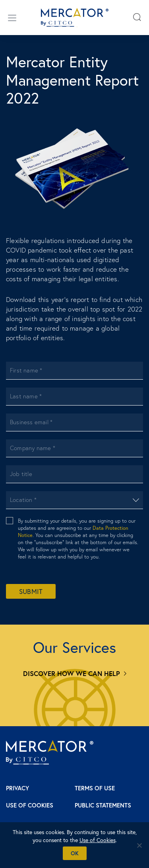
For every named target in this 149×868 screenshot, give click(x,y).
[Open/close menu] (12, 18)
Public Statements (103, 805)
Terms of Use (95, 788)
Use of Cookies (30, 805)
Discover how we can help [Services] (72, 673)
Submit (31, 591)
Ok (75, 853)
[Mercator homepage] (50, 752)
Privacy (17, 788)
